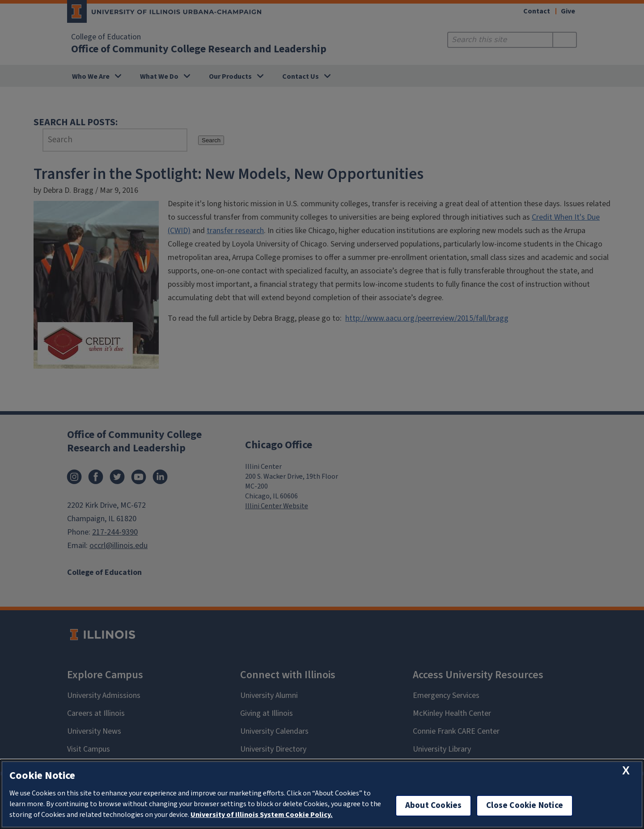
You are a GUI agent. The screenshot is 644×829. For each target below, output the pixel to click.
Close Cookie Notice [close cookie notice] (525, 806)
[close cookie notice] (626, 771)
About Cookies (433, 806)
